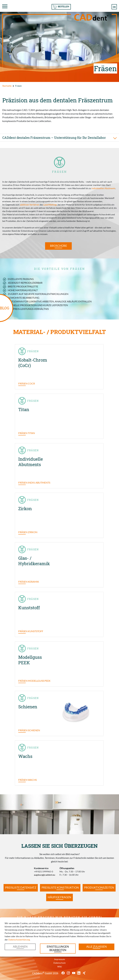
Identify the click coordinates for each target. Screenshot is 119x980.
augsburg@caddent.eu (45, 875)
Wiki (60, 967)
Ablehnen (20, 947)
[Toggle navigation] (5, 6)
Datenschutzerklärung (19, 940)
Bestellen (63, 6)
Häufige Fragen (59, 897)
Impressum (60, 959)
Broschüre (58, 246)
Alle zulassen (97, 947)
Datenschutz (59, 963)
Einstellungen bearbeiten (58, 948)
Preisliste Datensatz (21, 888)
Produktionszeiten (99, 888)
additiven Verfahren (30, 205)
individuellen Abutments (103, 188)
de (114, 7)
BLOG (5, 308)
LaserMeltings (50, 205)
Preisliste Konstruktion (60, 888)
